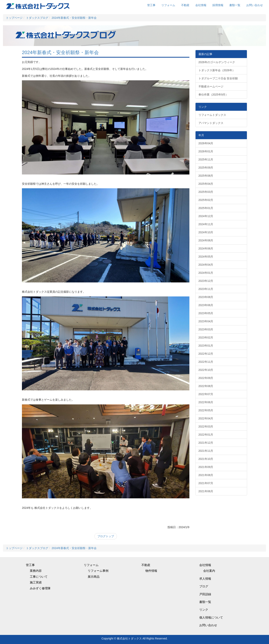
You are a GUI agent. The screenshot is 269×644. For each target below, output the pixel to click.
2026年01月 (206, 151)
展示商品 (94, 577)
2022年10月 (206, 370)
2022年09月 (206, 378)
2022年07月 (206, 394)
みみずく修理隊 (40, 588)
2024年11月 (206, 224)
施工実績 (36, 582)
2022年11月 (206, 362)
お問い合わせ (255, 5)
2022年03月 (206, 427)
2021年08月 (206, 475)
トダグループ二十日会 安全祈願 (218, 78)
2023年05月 (206, 313)
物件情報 (151, 571)
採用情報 (218, 5)
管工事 (151, 5)
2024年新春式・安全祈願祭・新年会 (74, 18)
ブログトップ (106, 536)
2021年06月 (206, 491)
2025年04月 (206, 184)
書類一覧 (235, 5)
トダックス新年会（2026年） (217, 70)
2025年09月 (206, 168)
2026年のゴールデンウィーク (217, 62)
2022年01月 (206, 435)
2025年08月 (206, 176)
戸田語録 (205, 594)
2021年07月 (206, 483)
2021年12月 (206, 443)
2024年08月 (206, 240)
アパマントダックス (211, 123)
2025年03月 (206, 192)
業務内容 (36, 571)
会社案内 (209, 571)
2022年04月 (206, 418)
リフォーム (168, 5)
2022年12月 (206, 354)
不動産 (185, 5)
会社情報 (201, 5)
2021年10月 (206, 459)
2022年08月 (206, 386)
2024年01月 (206, 273)
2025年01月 (206, 208)
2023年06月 (206, 305)
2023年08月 (206, 297)
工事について (39, 577)
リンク (204, 610)
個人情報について (211, 617)
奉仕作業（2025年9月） (213, 95)
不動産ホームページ (211, 86)
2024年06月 (206, 248)
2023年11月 (206, 289)
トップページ (14, 18)
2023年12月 (206, 281)
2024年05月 (206, 257)
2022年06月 (206, 402)
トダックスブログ (37, 18)
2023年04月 (206, 321)
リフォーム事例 (98, 571)
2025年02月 (206, 200)
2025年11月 (206, 159)
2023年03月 (206, 329)
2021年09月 (206, 467)
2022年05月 (206, 410)
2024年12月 (206, 216)
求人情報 (205, 579)
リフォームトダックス (212, 115)
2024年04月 (206, 265)
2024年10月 (206, 232)
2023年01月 (206, 346)
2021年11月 (206, 451)
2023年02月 (206, 337)
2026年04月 (206, 143)
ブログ (204, 586)
